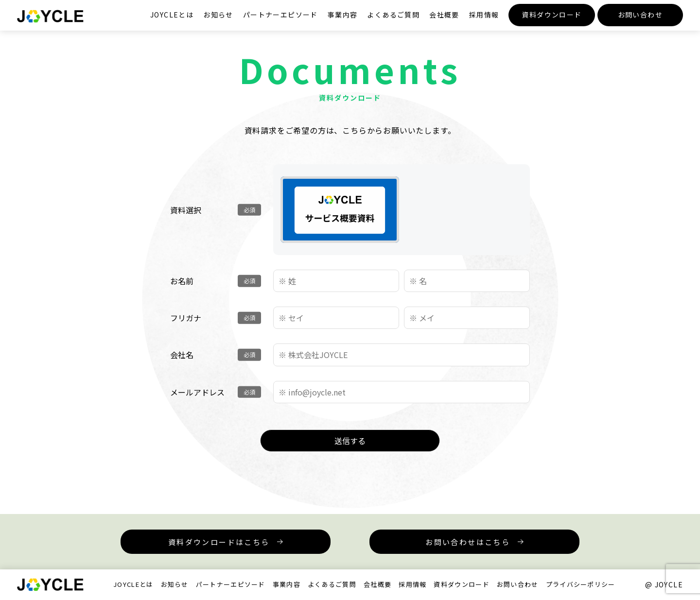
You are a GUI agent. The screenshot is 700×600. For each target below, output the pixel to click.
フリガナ (186, 318)
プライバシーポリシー (581, 584)
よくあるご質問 (393, 15)
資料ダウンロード (551, 15)
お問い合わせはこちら (468, 542)
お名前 (182, 281)
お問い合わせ (640, 15)
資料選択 (186, 210)
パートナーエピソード (280, 15)
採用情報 (484, 15)
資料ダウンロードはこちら (219, 542)
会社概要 (444, 15)
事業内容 (343, 15)
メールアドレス (197, 392)
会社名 (182, 355)
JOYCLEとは (172, 15)
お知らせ (218, 15)
